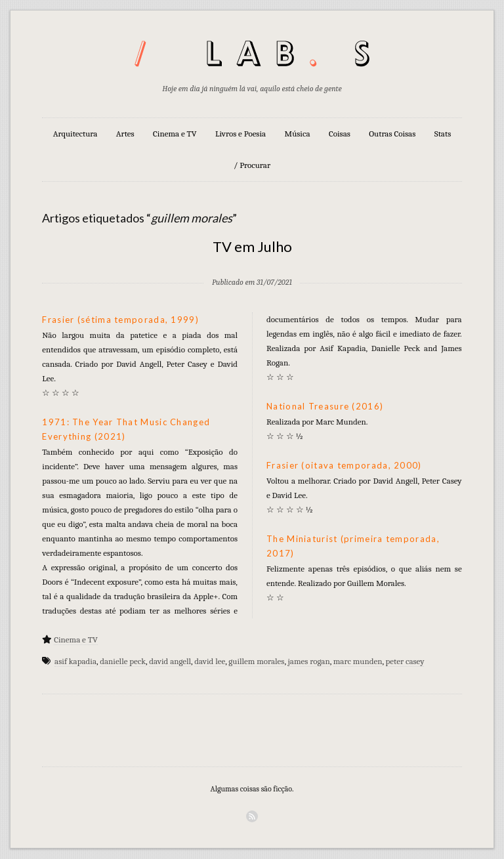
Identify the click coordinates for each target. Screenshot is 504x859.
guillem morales (256, 661)
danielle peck (123, 661)
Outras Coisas (392, 134)
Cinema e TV (175, 134)
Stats (443, 134)
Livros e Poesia (241, 134)
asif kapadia (75, 661)
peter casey (405, 661)
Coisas (340, 134)
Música (298, 134)
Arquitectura (75, 134)
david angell (170, 661)
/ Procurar (252, 165)
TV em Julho (252, 246)
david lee (210, 661)
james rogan (309, 661)
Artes (125, 134)
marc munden (358, 661)
